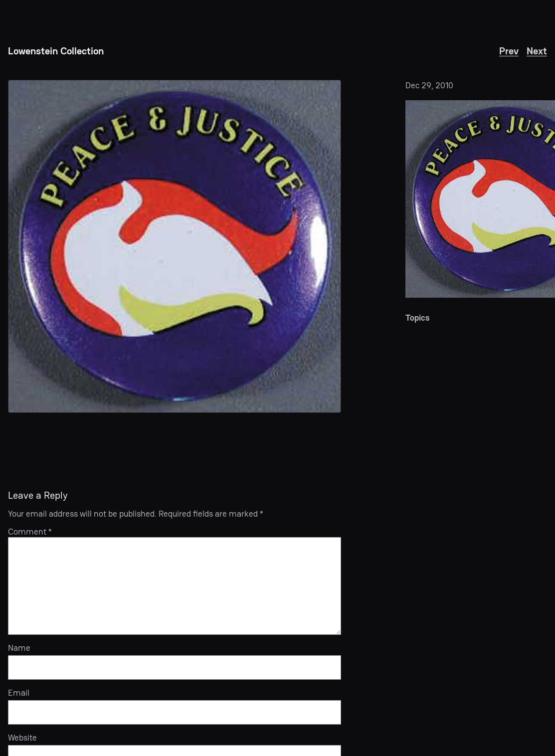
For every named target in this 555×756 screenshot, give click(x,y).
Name (19, 648)
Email (19, 693)
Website (22, 738)
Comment (30, 532)
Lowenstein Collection (56, 51)
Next (537, 51)
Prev (509, 51)
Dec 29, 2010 (429, 86)
